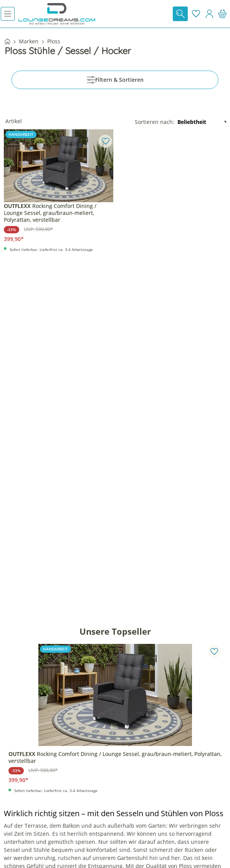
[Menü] (8, 14)
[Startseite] (7, 42)
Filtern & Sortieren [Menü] (115, 80)
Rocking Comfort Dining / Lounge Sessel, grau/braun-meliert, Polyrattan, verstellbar (50, 213)
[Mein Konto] (209, 14)
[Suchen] (180, 14)
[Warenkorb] (223, 14)
